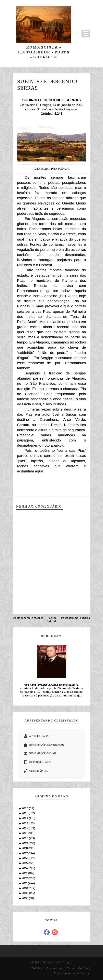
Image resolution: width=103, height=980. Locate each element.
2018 (25, 848)
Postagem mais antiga (76, 618)
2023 (25, 823)
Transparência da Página (72, 973)
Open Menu (86, 34)
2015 (25, 863)
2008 (25, 898)
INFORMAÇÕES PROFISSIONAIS (44, 745)
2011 (25, 883)
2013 (25, 873)
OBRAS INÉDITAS (36, 771)
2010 (25, 888)
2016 (25, 858)
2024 (25, 818)
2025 (25, 813)
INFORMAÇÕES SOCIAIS (40, 753)
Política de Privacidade (47, 968)
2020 (25, 838)
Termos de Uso (77, 968)
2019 (25, 843)
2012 (25, 878)
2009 (25, 893)
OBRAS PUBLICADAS (37, 762)
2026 (25, 808)
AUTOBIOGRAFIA (36, 736)
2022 (25, 828)
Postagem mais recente (28, 618)
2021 (25, 833)
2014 (25, 868)
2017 (25, 853)
